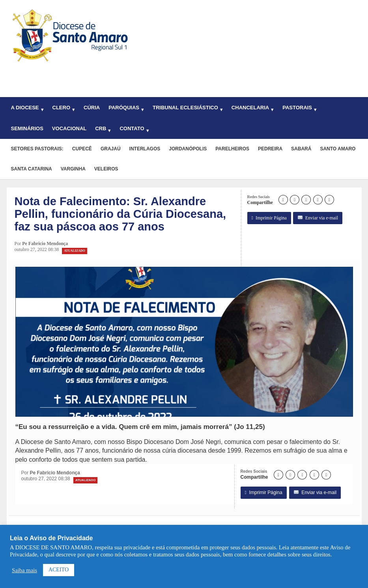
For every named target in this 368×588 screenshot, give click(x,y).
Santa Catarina (32, 169)
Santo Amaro (338, 149)
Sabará (301, 149)
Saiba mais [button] (24, 570)
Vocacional (69, 128)
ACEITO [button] (59, 570)
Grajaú (111, 149)
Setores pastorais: (37, 149)
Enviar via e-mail (318, 218)
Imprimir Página (269, 218)
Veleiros (106, 169)
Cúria (92, 108)
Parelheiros (232, 149)
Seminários (27, 128)
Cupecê (82, 149)
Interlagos (145, 149)
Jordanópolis (188, 149)
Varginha (73, 169)
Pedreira (270, 149)
